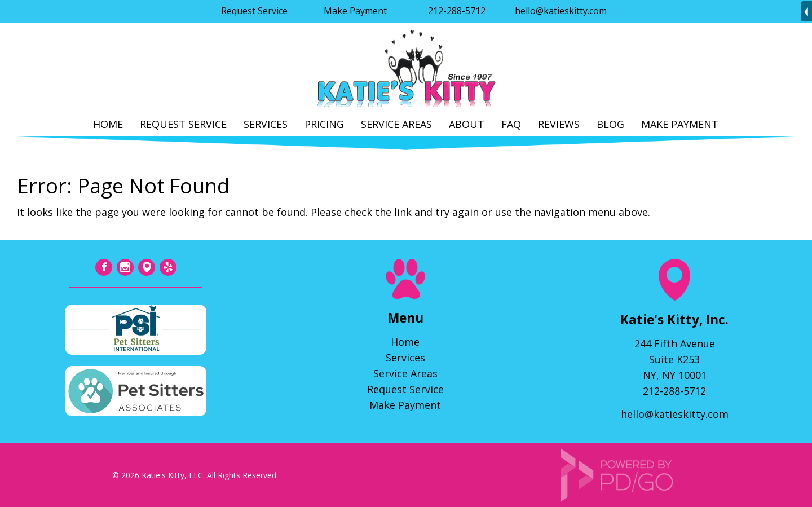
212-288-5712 (457, 11)
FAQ (511, 124)
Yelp (168, 267)
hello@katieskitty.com (561, 11)
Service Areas (396, 124)
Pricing (324, 124)
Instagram (125, 267)
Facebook (104, 267)
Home (108, 124)
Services (266, 124)
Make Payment (355, 11)
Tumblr (147, 267)
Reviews (559, 124)
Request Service (254, 11)
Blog (610, 124)
